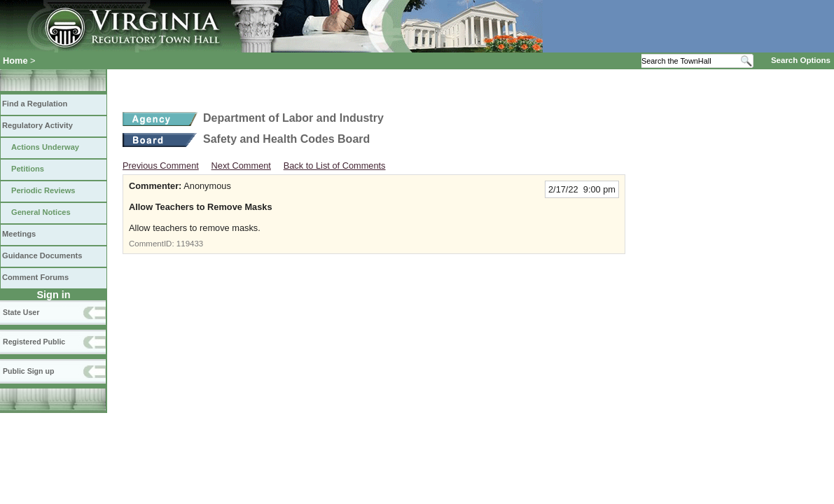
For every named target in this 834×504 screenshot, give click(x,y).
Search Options (801, 60)
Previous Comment (161, 166)
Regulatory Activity (37, 125)
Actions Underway (45, 147)
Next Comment (241, 166)
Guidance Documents (42, 255)
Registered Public (34, 342)
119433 (190, 244)
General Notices (41, 212)
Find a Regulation (35, 104)
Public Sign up (28, 371)
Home (15, 61)
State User (21, 312)
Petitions (28, 169)
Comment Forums (35, 277)
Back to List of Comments (335, 166)
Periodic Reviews (43, 190)
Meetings (19, 234)
